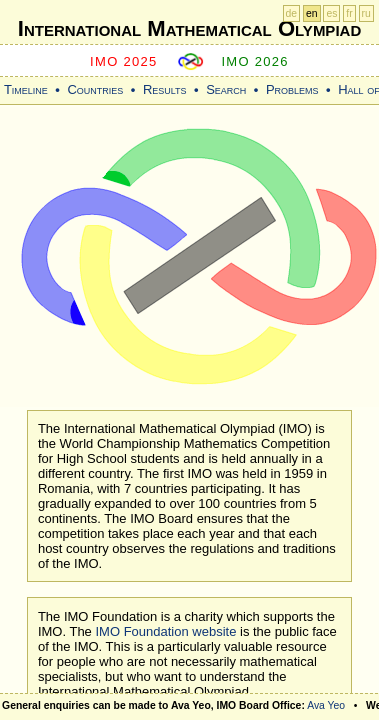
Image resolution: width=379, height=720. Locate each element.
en (312, 13)
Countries (95, 89)
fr (349, 13)
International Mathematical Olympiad (189, 28)
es (331, 13)
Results (165, 89)
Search (226, 89)
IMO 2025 (124, 61)
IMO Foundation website (165, 631)
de (292, 13)
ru (366, 13)
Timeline (26, 89)
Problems (292, 89)
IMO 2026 (255, 61)
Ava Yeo (326, 705)
